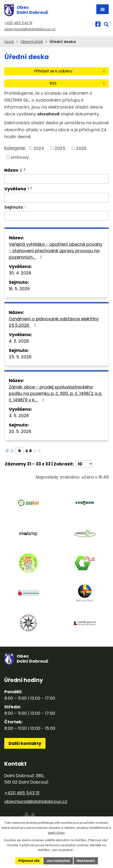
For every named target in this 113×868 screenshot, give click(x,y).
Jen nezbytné (58, 861)
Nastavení (86, 861)
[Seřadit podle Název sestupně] (25, 171)
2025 (60, 148)
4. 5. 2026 (19, 341)
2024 (39, 148)
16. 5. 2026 (19, 289)
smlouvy (20, 157)
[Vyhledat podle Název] (56, 179)
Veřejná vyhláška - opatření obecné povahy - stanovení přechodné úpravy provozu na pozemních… (56, 251)
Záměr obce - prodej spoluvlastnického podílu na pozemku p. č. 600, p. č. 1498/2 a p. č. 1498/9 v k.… (56, 393)
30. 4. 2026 (20, 273)
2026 (81, 148)
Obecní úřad (32, 42)
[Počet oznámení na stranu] (84, 464)
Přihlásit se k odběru (70, 71)
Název (13, 170)
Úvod (9, 42)
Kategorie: (15, 148)
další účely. (57, 833)
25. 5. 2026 (20, 357)
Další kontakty (25, 743)
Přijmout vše (29, 861)
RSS (78, 83)
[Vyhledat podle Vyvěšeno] (56, 198)
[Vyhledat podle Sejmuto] (56, 216)
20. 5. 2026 (20, 431)
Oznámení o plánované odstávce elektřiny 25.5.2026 (54, 322)
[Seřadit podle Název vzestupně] (25, 169)
